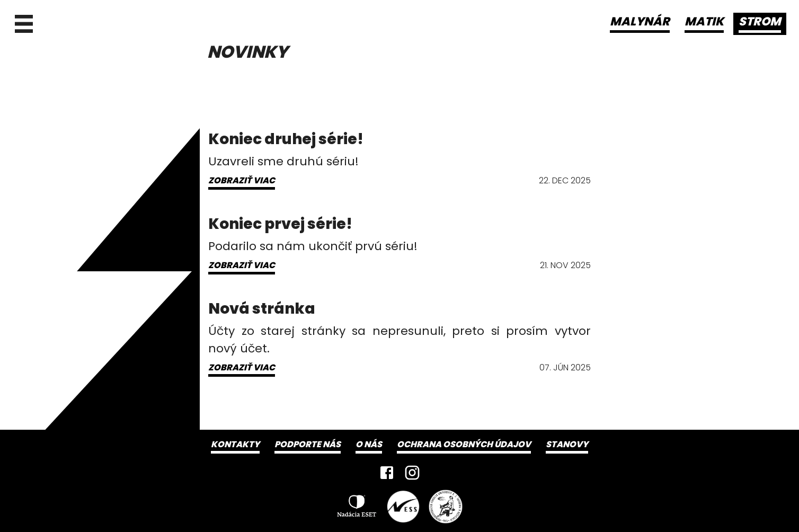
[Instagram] (412, 473)
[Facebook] (387, 473)
